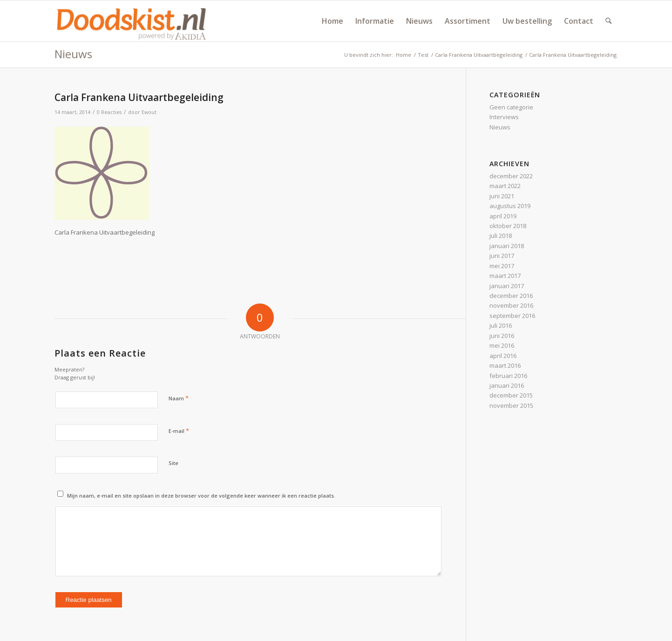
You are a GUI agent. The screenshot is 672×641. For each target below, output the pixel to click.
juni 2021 (502, 196)
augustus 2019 (510, 206)
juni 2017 (502, 256)
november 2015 (511, 405)
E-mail (179, 431)
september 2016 (512, 316)
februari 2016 (508, 376)
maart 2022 (505, 186)
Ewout (149, 112)
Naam (179, 398)
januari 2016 (507, 385)
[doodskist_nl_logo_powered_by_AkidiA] (132, 21)
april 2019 (503, 216)
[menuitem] (333, 21)
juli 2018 (501, 236)
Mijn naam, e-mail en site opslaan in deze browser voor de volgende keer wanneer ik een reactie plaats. (201, 496)
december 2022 (511, 176)
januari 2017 (507, 286)
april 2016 (503, 356)
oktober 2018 (508, 226)
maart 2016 (505, 365)
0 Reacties (109, 112)
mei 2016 (502, 345)
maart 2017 (505, 276)
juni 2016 (502, 336)
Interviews (504, 117)
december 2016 (511, 296)
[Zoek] (608, 21)
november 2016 (511, 305)
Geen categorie (511, 107)
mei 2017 (502, 266)
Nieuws (73, 54)
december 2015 (511, 395)
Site (173, 463)
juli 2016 (501, 325)
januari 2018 (507, 246)
